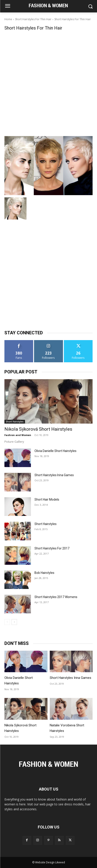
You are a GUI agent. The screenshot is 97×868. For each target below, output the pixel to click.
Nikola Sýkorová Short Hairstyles (38, 429)
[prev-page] (7, 622)
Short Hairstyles (15, 422)
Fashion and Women (18, 435)
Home (8, 19)
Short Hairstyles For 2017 (52, 548)
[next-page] (14, 622)
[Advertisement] (48, 83)
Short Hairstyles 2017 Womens (56, 597)
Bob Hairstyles (44, 573)
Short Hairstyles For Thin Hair (33, 19)
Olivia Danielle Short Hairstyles (55, 451)
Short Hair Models (47, 499)
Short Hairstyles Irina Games (54, 475)
